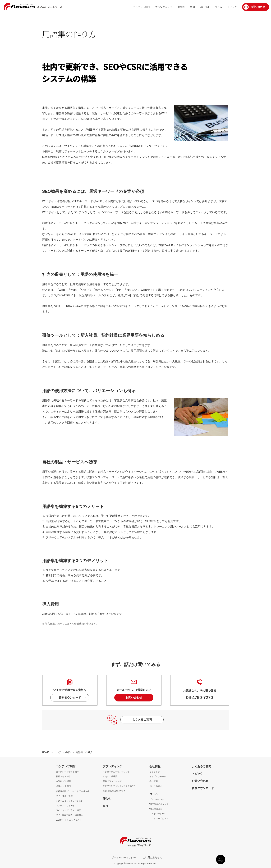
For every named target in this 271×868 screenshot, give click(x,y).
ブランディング (112, 766)
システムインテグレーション (70, 801)
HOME (46, 752)
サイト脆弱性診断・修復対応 (70, 815)
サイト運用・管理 (64, 796)
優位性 (107, 799)
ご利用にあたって (152, 857)
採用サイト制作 (63, 777)
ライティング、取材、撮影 (68, 810)
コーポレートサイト (159, 814)
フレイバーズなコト (159, 819)
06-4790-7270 (200, 697)
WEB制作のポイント (159, 804)
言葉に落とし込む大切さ (114, 791)
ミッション (155, 772)
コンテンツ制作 (63, 752)
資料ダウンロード (70, 698)
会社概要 (154, 781)
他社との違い (156, 786)
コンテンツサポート (65, 806)
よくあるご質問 (142, 720)
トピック (197, 774)
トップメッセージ (158, 777)
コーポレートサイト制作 (67, 772)
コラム (154, 794)
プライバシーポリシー (124, 857)
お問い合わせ (134, 698)
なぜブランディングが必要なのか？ (119, 786)
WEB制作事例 (156, 809)
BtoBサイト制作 (64, 786)
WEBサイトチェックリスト (69, 820)
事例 (105, 806)
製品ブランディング (112, 781)
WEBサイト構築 (64, 781)
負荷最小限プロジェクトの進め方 (73, 791)
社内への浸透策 (110, 777)
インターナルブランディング (116, 772)
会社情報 (155, 766)
